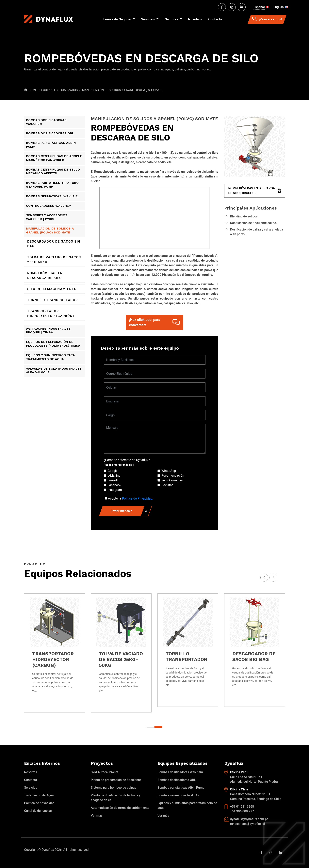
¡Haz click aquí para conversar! (154, 322)
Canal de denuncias (38, 811)
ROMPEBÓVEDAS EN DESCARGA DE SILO (45, 276)
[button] (158, 727)
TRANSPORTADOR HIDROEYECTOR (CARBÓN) (51, 314)
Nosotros (195, 19)
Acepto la (130, 499)
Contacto (215, 19)
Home (33, 90)
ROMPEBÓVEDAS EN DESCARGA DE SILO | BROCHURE (255, 191)
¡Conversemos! (267, 19)
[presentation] (273, 578)
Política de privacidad (39, 803)
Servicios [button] (148, 19)
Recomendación (173, 476)
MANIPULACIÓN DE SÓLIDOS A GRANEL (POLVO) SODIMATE (122, 90)
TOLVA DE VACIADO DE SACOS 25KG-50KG (54, 260)
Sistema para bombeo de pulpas (114, 788)
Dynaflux (48, 850)
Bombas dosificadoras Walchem (180, 772)
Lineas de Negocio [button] (118, 19)
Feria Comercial (172, 480)
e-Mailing (114, 476)
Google (113, 471)
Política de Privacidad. (138, 499)
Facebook (114, 485)
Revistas (167, 485)
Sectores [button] (172, 19)
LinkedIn (114, 480)
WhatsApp (169, 471)
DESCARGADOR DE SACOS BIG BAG (54, 244)
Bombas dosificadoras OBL (177, 780)
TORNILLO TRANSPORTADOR (53, 300)
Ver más (97, 815)
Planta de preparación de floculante (116, 780)
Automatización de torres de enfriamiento (120, 808)
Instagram (115, 490)
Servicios (31, 788)
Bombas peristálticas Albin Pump (181, 788)
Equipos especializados (59, 90)
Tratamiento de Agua (39, 795)
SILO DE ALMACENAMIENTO (52, 289)
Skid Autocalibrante (105, 772)
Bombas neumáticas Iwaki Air (178, 795)
